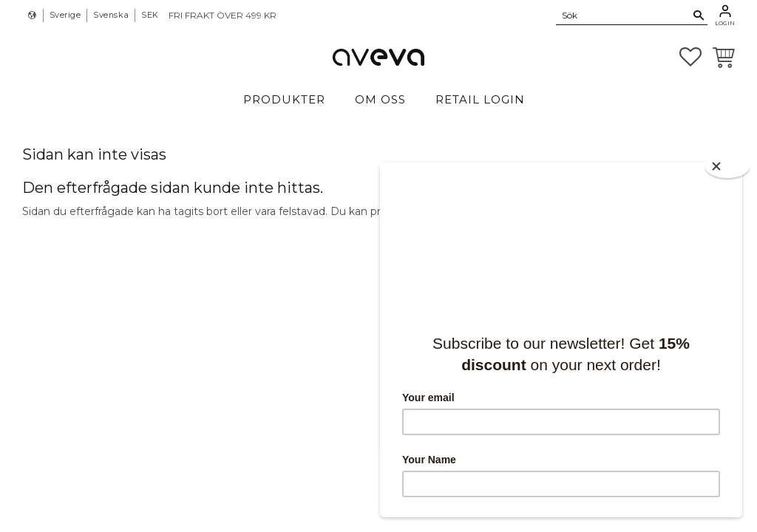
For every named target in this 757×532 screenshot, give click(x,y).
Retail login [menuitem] (480, 99)
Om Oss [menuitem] (380, 99)
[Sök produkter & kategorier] (623, 15)
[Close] (727, 167)
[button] (690, 57)
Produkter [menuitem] (284, 99)
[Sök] (699, 16)
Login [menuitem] (725, 23)
